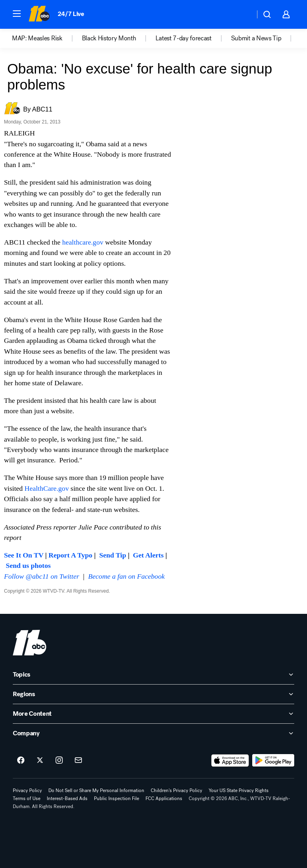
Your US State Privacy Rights (239, 790)
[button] (17, 14)
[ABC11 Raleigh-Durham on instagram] (59, 760)
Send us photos (28, 565)
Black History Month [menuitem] (109, 38)
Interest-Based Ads (67, 798)
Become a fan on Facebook (127, 576)
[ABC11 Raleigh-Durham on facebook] (21, 760)
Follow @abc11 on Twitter (42, 576)
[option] (47, 38)
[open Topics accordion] (153, 675)
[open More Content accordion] (153, 714)
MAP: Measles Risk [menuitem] (37, 38)
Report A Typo (70, 555)
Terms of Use (27, 798)
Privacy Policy (27, 790)
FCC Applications (164, 798)
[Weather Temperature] (242, 14)
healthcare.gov (83, 242)
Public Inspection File (117, 798)
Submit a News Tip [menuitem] (256, 38)
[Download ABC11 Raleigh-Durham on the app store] (230, 760)
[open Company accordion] (153, 733)
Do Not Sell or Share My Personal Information (96, 790)
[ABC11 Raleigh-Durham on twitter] (40, 760)
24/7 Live (71, 14)
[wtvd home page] (30, 643)
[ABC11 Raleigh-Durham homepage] (39, 14)
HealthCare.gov (47, 488)
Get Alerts (149, 555)
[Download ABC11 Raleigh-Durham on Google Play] (273, 760)
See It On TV (24, 555)
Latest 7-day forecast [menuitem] (183, 38)
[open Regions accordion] (153, 694)
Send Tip (113, 555)
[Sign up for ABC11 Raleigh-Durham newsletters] (78, 760)
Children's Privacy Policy (176, 790)
